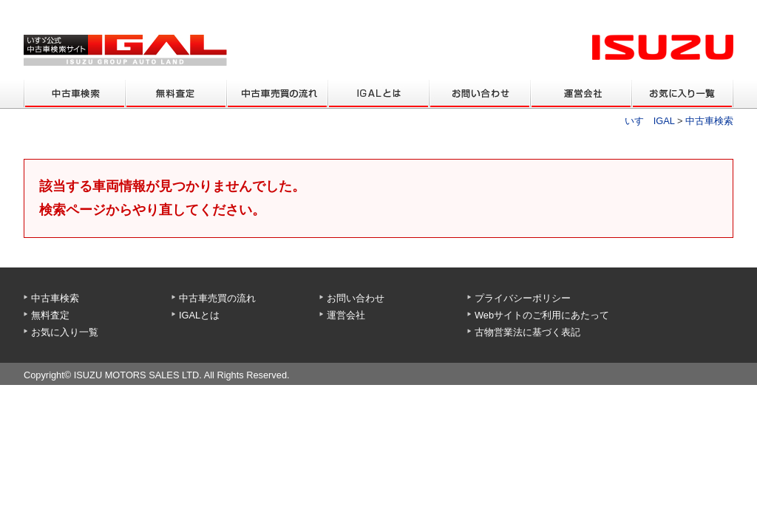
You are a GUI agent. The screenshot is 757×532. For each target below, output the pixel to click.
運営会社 (346, 315)
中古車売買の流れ (217, 298)
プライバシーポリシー (523, 298)
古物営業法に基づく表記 (527, 332)
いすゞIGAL (650, 121)
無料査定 (50, 315)
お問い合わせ (356, 298)
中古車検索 (709, 121)
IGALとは (199, 315)
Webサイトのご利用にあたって (542, 315)
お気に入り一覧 (65, 332)
